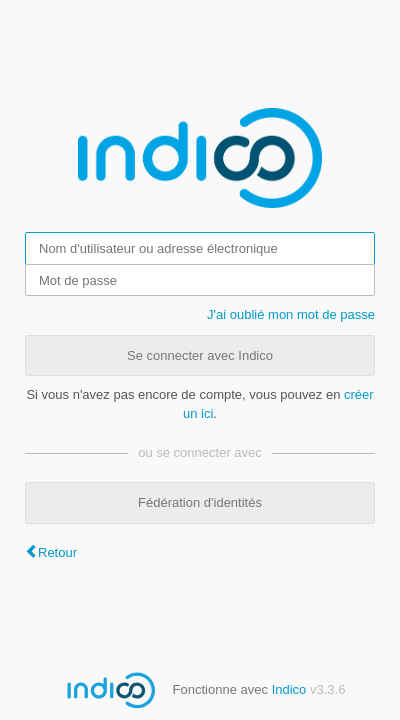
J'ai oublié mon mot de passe (291, 314)
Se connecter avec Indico (200, 355)
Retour (57, 552)
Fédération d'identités (200, 502)
